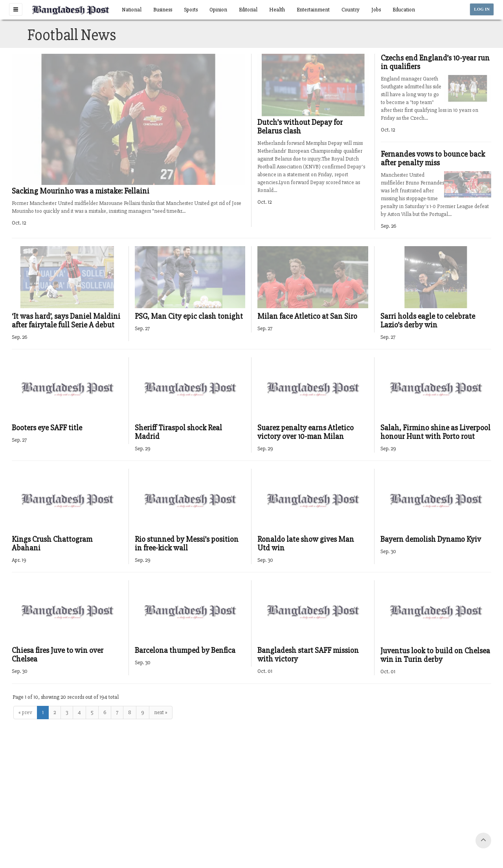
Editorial (248, 10)
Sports (191, 10)
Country (351, 10)
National (132, 10)
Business (163, 10)
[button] (16, 9)
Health (277, 10)
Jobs (376, 10)
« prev (25, 712)
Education (404, 10)
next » (161, 712)
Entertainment (313, 10)
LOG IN (482, 9)
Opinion (218, 10)
